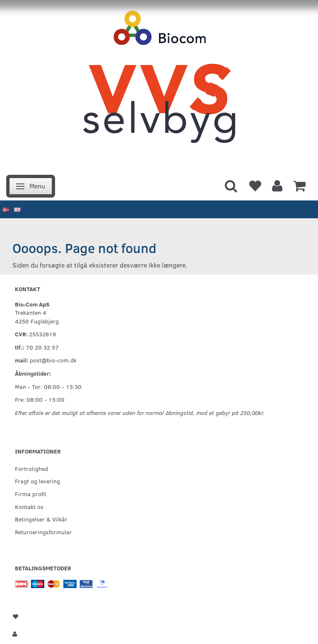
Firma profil (31, 494)
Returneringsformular (43, 532)
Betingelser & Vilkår (41, 519)
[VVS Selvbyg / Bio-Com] (159, 85)
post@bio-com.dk (53, 360)
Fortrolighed (31, 468)
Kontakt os (29, 507)
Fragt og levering (37, 481)
